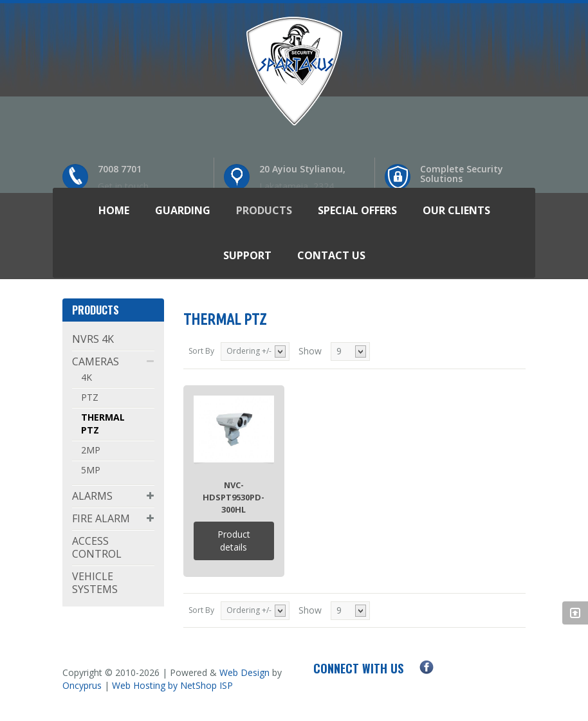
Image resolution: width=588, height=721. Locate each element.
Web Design (244, 672)
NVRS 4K (93, 339)
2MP (91, 450)
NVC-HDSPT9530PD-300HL (234, 497)
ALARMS (92, 496)
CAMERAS (96, 361)
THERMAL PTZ (103, 424)
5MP (91, 470)
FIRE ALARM (101, 518)
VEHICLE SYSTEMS (95, 583)
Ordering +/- (249, 351)
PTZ (90, 397)
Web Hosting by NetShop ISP (172, 685)
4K (87, 377)
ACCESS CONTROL (97, 547)
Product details (234, 541)
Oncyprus (82, 685)
